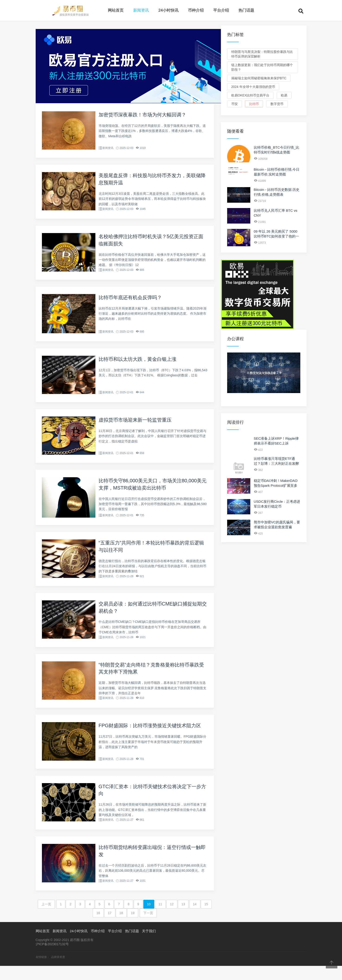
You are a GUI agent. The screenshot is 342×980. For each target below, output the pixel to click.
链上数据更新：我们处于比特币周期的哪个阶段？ (262, 67)
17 (110, 927)
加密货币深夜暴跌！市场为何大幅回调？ (144, 115)
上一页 (46, 919)
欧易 (284, 95)
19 (133, 927)
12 (172, 919)
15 (206, 919)
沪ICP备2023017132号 (52, 958)
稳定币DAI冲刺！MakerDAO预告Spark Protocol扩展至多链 (276, 485)
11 (160, 919)
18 (121, 927)
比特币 (254, 104)
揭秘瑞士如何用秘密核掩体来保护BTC (259, 78)
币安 (235, 104)
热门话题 (246, 10)
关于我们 (149, 945)
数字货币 (277, 104)
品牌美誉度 (58, 971)
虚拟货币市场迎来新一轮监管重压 (137, 425)
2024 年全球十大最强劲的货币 (253, 87)
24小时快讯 (168, 10)
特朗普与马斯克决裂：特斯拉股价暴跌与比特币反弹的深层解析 (262, 54)
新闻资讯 (141, 10)
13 (183, 919)
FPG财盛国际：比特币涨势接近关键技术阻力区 (152, 736)
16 (98, 927)
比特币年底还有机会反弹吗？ (132, 301)
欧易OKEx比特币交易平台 (250, 95)
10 (149, 919)
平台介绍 (221, 10)
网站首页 (116, 10)
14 (195, 919)
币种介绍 (196, 10)
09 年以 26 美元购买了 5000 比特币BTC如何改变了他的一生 (276, 236)
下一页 (148, 927)
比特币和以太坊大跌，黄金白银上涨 (139, 363)
